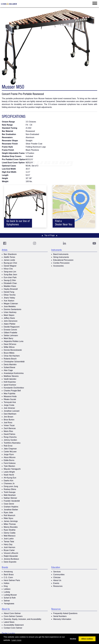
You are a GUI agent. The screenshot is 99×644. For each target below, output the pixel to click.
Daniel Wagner (10, 266)
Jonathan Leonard (12, 411)
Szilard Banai (9, 367)
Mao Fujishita (9, 394)
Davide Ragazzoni (12, 327)
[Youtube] (94, 243)
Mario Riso (8, 431)
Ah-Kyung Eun (10, 478)
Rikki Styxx (8, 518)
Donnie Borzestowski (13, 350)
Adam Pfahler (10, 324)
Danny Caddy (10, 533)
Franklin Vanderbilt (12, 501)
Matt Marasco (10, 536)
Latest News (9, 622)
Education (56, 568)
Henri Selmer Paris (12, 580)
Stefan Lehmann (11, 335)
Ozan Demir (9, 504)
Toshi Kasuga (10, 492)
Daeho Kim (9, 481)
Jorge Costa (9, 405)
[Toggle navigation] (95, 4)
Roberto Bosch (10, 359)
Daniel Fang (9, 292)
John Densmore (11, 321)
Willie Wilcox (9, 347)
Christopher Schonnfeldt (14, 362)
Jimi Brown (8, 417)
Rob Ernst (8, 446)
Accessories (58, 266)
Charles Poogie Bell (12, 391)
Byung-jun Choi (10, 263)
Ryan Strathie (10, 530)
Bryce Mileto (9, 353)
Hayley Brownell (11, 289)
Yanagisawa (9, 604)
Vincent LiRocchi (11, 553)
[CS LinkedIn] (64, 243)
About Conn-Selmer (12, 613)
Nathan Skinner (10, 498)
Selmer (7, 601)
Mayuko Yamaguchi (12, 469)
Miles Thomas (10, 524)
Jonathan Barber (11, 510)
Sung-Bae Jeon (10, 275)
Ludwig (7, 592)
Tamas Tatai (9, 542)
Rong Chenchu (10, 437)
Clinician (57, 577)
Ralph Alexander (11, 556)
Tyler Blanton (9, 466)
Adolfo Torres (9, 257)
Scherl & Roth (10, 598)
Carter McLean (10, 452)
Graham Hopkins (11, 507)
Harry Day (8, 544)
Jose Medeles (10, 306)
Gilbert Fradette (10, 333)
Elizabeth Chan (10, 283)
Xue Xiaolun (9, 301)
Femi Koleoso (10, 463)
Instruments (57, 250)
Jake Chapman (10, 449)
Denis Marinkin (10, 365)
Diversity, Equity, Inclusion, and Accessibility (23, 619)
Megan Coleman (11, 304)
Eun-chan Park (10, 277)
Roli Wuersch (9, 515)
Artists (5, 250)
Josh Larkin (9, 539)
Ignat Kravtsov (10, 385)
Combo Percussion (61, 263)
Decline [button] (73, 639)
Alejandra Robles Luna (14, 341)
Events (56, 583)
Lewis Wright (9, 472)
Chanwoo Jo (9, 483)
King (6, 586)
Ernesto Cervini (10, 330)
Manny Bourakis (11, 527)
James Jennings (11, 521)
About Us (57, 580)
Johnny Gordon (10, 440)
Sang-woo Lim (10, 272)
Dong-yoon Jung (11, 486)
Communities (59, 575)
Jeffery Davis (9, 318)
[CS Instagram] (35, 243)
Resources (58, 586)
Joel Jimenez (9, 408)
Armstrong (8, 572)
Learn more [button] (16, 640)
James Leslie (9, 260)
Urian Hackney (10, 312)
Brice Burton (9, 420)
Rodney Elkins (10, 489)
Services (57, 572)
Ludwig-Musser (10, 595)
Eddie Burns (9, 460)
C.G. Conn (8, 577)
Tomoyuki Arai (10, 402)
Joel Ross (8, 423)
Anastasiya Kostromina (14, 373)
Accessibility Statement (14, 625)
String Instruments (61, 257)
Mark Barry (8, 338)
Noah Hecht (9, 475)
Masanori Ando (10, 396)
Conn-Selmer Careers (13, 616)
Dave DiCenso (10, 344)
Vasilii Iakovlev (10, 379)
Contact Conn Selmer (13, 628)
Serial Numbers (60, 616)
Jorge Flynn (9, 454)
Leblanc (7, 589)
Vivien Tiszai (9, 425)
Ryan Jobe (8, 513)
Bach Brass (9, 575)
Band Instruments (61, 254)
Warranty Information (62, 619)
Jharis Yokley (9, 298)
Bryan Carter (9, 550)
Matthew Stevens (11, 376)
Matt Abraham (10, 495)
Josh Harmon (9, 547)
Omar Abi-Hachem (12, 356)
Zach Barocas (10, 428)
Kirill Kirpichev (10, 382)
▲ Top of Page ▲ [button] (50, 235)
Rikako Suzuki (10, 399)
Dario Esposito (10, 562)
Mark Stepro (9, 315)
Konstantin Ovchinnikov (14, 388)
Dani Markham (10, 414)
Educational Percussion (63, 260)
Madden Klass (10, 286)
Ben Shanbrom (10, 254)
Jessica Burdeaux (11, 559)
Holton (7, 583)
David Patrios (9, 434)
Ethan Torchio (10, 295)
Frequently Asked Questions (65, 613)
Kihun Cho (8, 269)
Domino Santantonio (12, 309)
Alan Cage (8, 370)
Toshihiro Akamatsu (12, 443)
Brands (5, 568)
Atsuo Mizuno (10, 457)
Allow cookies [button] (87, 639)
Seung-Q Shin (10, 280)
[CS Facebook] (5, 243)
